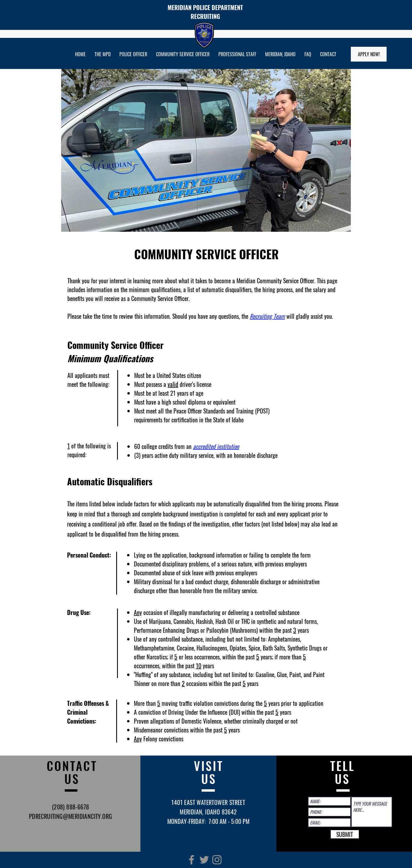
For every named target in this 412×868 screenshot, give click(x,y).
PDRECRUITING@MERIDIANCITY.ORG (71, 816)
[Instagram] (217, 860)
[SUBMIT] (345, 834)
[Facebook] (192, 860)
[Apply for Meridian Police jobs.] (369, 54)
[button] (103, 54)
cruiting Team (270, 316)
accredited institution (216, 446)
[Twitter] (204, 860)
